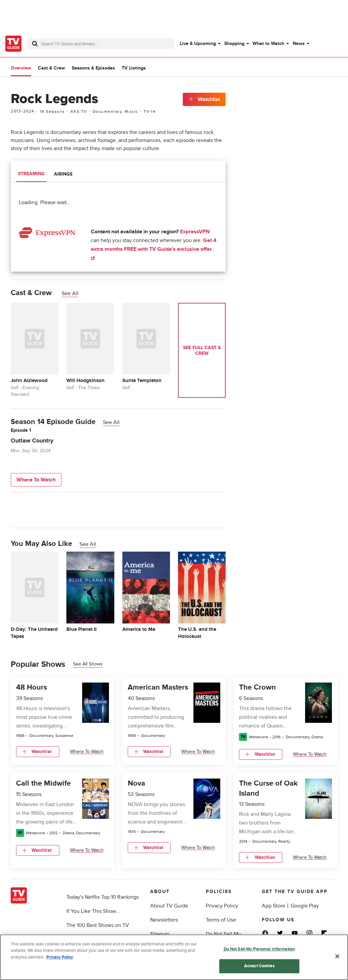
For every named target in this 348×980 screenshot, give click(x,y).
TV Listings (134, 68)
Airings (63, 174)
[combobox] (101, 44)
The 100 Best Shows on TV (98, 925)
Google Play (305, 906)
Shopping (234, 43)
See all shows (88, 664)
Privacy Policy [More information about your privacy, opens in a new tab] (60, 957)
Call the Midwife (43, 783)
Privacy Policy (222, 906)
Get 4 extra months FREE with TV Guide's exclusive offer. (154, 249)
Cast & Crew (51, 68)
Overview (21, 68)
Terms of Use (221, 920)
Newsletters (164, 920)
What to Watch (268, 43)
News (299, 43)
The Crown (257, 688)
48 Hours (32, 688)
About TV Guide (169, 906)
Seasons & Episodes (93, 68)
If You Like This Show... (93, 911)
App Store (274, 906)
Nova (136, 783)
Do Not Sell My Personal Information (259, 949)
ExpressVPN (195, 232)
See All (70, 293)
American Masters (158, 688)
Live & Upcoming (198, 43)
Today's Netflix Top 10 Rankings (103, 897)
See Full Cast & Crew (202, 351)
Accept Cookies (259, 966)
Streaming (31, 174)
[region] (174, 957)
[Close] (337, 956)
